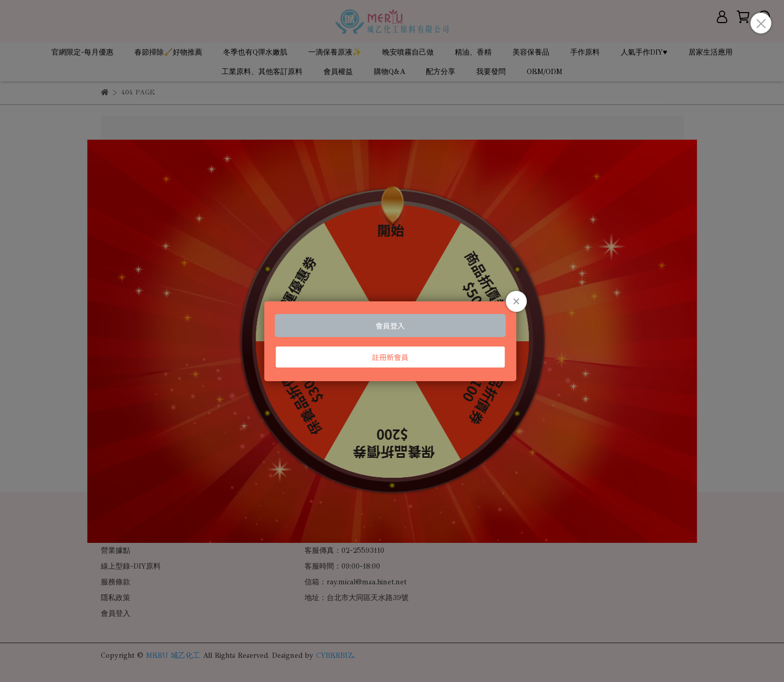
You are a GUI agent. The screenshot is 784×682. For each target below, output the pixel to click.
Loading (392, 341)
